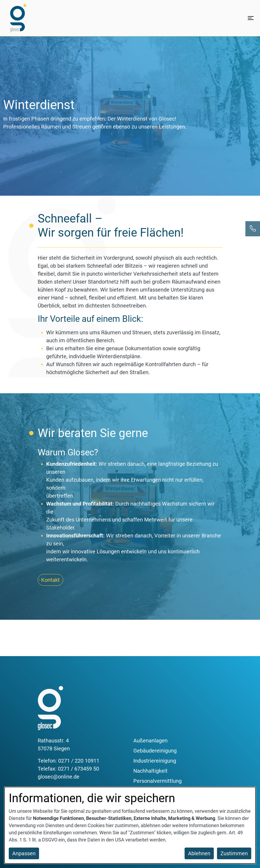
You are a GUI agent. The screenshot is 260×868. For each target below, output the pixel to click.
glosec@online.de (59, 777)
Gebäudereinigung (155, 751)
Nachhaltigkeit (150, 771)
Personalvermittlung (157, 781)
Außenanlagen (150, 741)
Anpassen (24, 853)
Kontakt (50, 580)
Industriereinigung (155, 761)
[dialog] (130, 825)
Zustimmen (234, 853)
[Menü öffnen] (251, 18)
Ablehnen (199, 853)
